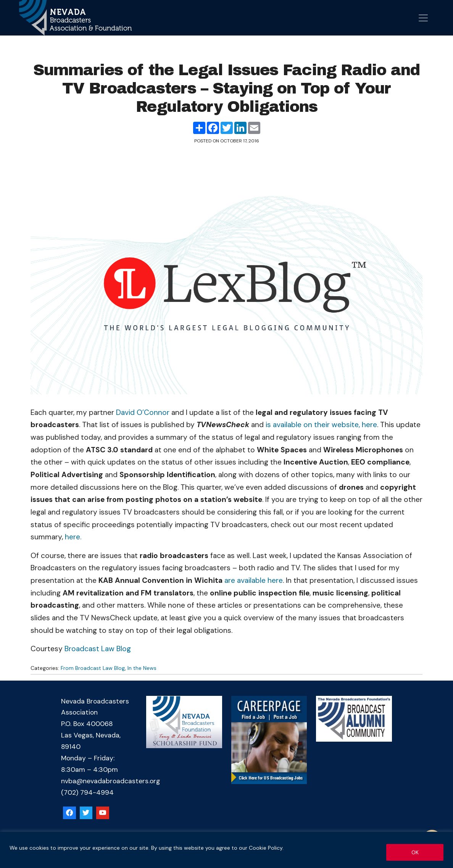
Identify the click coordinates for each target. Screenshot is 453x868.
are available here (254, 580)
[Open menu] (423, 18)
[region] (226, 850)
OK (415, 852)
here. (73, 537)
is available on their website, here (321, 425)
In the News (142, 668)
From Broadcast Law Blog (93, 668)
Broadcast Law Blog (98, 649)
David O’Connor (143, 412)
